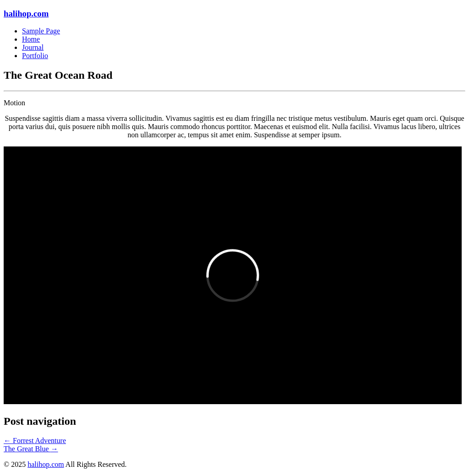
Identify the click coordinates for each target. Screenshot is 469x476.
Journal (33, 47)
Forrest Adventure (35, 441)
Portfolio (35, 56)
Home (31, 39)
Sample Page (41, 31)
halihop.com (26, 14)
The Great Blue (31, 449)
